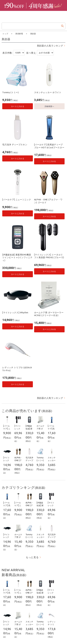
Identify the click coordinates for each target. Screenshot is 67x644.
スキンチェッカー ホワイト (48, 92)
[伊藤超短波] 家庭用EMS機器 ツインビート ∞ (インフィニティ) (17, 257)
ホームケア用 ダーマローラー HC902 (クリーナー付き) (49, 314)
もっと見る (32, 557)
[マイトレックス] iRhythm (15, 312)
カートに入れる (18, 106)
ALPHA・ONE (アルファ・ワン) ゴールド (48, 201)
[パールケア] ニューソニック (17, 199)
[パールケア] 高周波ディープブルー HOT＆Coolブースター (49, 146)
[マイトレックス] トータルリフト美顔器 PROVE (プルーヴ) (49, 256)
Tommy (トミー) (11, 92)
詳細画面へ (49, 106)
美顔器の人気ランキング (50, 46)
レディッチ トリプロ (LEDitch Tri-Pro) (17, 369)
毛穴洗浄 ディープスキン (15, 144)
